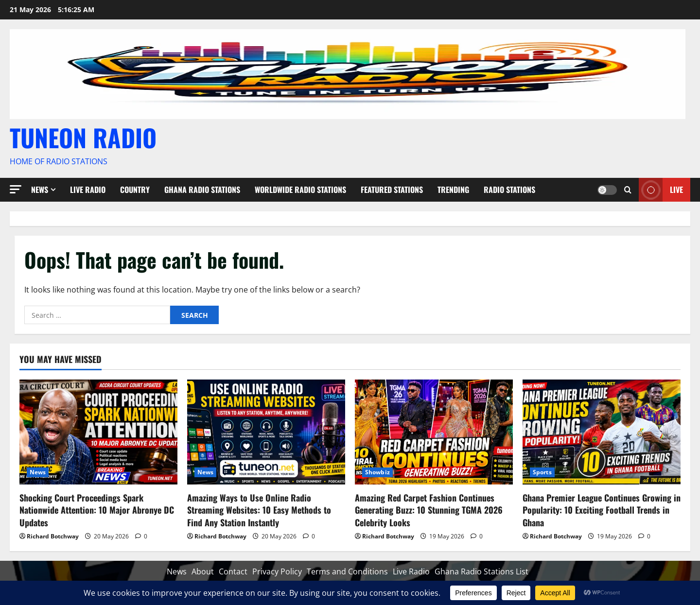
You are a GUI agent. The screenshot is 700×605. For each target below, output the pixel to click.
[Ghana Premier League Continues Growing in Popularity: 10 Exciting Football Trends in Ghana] (602, 432)
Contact (233, 571)
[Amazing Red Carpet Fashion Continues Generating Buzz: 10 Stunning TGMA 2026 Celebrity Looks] (434, 432)
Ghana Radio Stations (202, 190)
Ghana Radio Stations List (481, 571)
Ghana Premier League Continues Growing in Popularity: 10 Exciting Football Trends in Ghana (602, 510)
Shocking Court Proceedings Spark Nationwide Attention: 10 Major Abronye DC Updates (97, 510)
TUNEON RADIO (83, 137)
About (203, 571)
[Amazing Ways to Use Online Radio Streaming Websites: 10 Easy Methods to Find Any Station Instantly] (266, 432)
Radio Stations (509, 190)
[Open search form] (628, 190)
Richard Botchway (53, 536)
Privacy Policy (277, 571)
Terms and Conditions (347, 571)
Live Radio (88, 190)
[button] (16, 189)
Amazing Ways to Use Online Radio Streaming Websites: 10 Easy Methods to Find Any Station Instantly (259, 510)
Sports (542, 472)
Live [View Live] (661, 190)
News (40, 190)
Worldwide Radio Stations (300, 190)
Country (135, 190)
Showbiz (377, 472)
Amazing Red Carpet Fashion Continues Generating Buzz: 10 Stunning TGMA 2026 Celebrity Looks (429, 510)
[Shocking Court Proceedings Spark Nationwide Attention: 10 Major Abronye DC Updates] (98, 432)
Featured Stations (392, 190)
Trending (453, 190)
